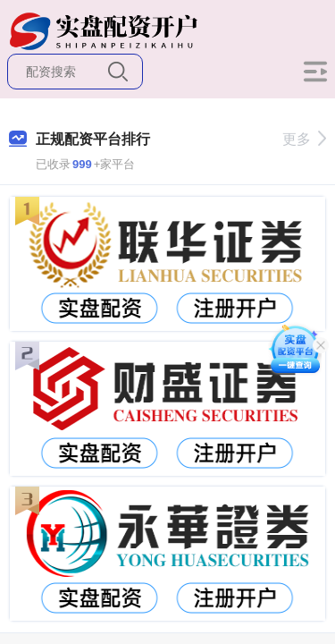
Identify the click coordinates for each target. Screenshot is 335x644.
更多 (304, 139)
